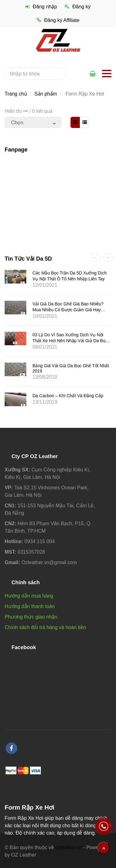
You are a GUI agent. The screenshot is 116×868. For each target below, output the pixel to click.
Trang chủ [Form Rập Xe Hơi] (16, 94)
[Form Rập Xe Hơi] (58, 40)
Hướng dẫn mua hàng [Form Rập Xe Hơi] (29, 596)
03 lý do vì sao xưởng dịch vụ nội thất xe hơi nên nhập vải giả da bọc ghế (70, 341)
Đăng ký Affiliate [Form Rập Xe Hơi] (58, 20)
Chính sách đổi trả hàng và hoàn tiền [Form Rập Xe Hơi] (45, 627)
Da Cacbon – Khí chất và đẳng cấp (68, 396)
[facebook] (11, 748)
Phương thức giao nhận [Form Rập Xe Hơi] (31, 617)
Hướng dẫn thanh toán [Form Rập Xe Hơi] (30, 606)
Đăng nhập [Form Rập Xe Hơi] (41, 7)
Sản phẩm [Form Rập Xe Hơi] (46, 94)
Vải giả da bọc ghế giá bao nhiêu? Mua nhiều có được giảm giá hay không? (68, 309)
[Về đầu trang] (104, 848)
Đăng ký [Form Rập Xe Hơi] (78, 7)
